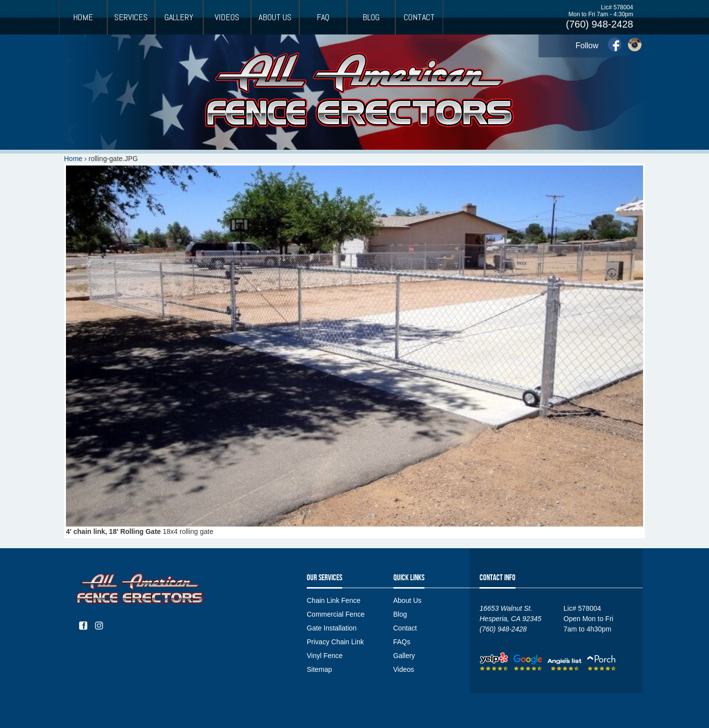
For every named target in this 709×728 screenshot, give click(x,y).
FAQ (323, 17)
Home (83, 17)
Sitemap (319, 669)
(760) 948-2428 (599, 24)
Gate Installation (332, 628)
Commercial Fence (336, 614)
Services (131, 17)
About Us (275, 17)
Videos (227, 17)
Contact (419, 17)
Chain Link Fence (334, 600)
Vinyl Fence (325, 656)
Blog (371, 17)
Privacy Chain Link (335, 642)
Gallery (179, 17)
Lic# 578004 (617, 7)
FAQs (402, 642)
